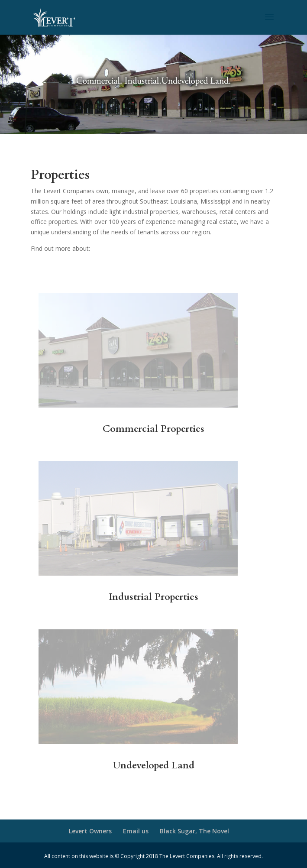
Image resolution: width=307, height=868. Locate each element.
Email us (136, 831)
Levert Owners (90, 831)
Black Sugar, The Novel (194, 831)
